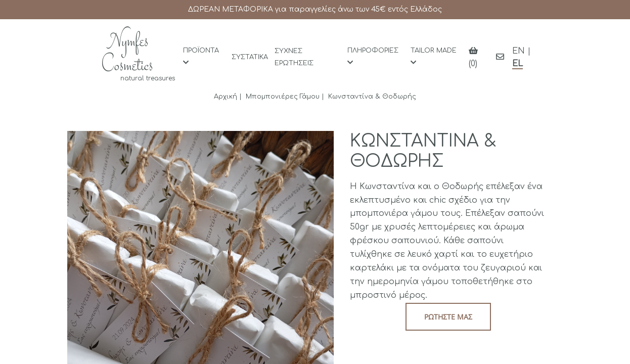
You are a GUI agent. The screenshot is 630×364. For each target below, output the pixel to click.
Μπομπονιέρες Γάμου (283, 97)
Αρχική (226, 97)
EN (519, 51)
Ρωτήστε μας (448, 317)
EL (517, 64)
